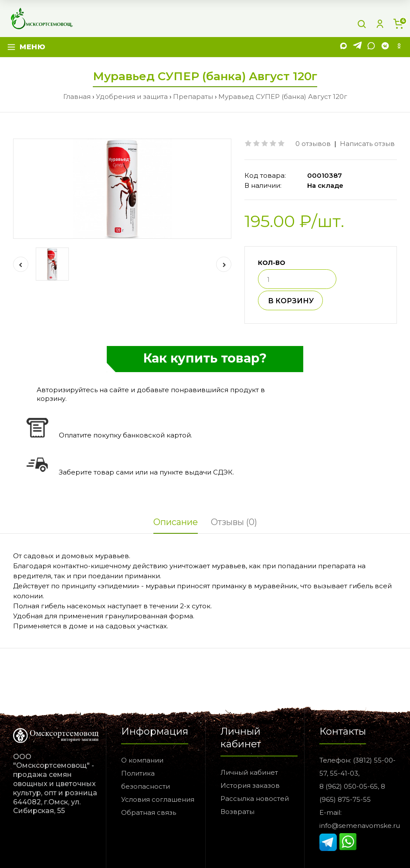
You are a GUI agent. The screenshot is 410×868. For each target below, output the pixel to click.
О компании (142, 760)
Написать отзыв (367, 144)
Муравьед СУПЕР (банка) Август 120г (283, 97)
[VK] (385, 47)
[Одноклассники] (399, 47)
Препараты (193, 97)
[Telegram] (357, 47)
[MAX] (343, 47)
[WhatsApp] (371, 47)
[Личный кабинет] (380, 24)
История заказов (250, 785)
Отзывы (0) (234, 522)
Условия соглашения (158, 799)
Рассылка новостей (255, 798)
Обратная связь (149, 812)
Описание (176, 522)
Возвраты (237, 812)
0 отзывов (313, 144)
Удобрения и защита (132, 97)
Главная (77, 97)
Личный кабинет (249, 772)
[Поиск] (362, 24)
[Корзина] (398, 24)
